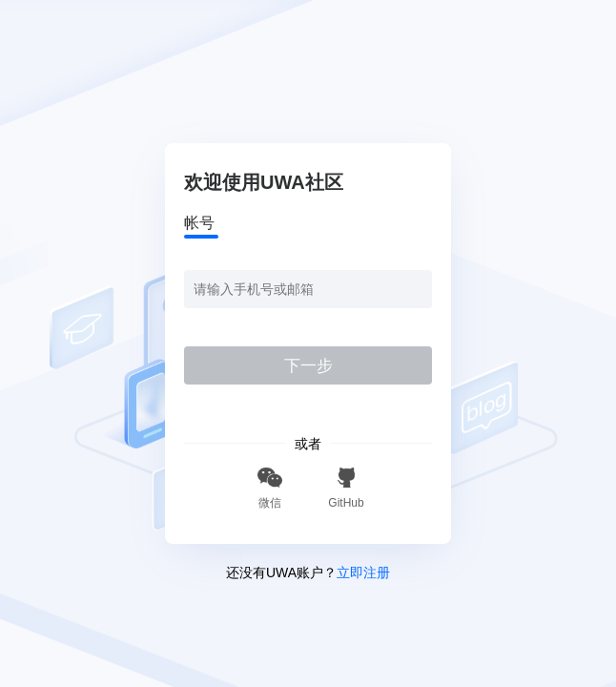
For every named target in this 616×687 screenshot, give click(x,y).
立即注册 (363, 572)
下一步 (308, 366)
